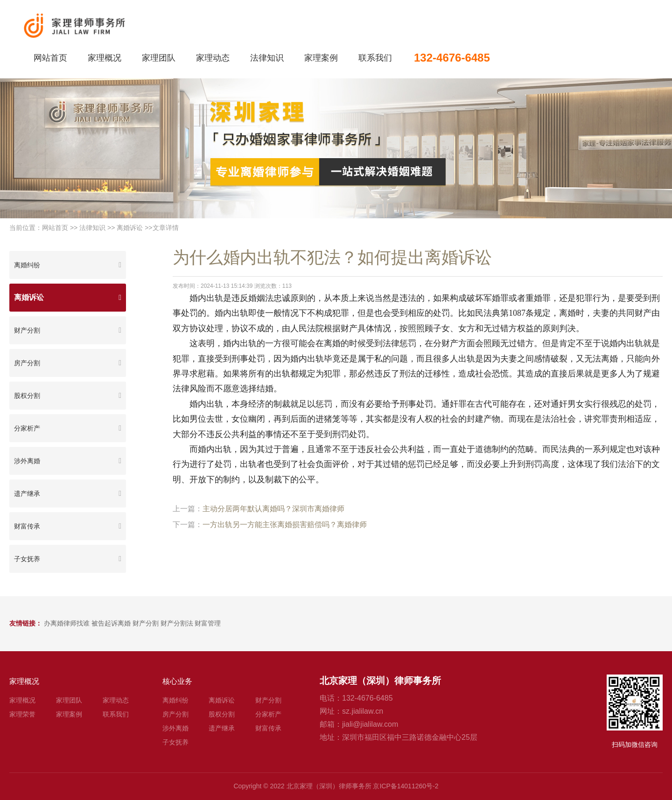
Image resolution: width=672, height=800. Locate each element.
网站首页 (50, 58)
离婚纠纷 (27, 265)
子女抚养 (27, 559)
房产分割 (27, 363)
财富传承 (27, 526)
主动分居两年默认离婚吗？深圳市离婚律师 (273, 509)
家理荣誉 (22, 714)
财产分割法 (177, 623)
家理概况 (105, 58)
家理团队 (159, 58)
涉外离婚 (27, 461)
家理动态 (213, 58)
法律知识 (267, 58)
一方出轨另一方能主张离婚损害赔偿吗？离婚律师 (285, 525)
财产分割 (27, 330)
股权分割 (27, 396)
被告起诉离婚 (111, 623)
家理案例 (321, 58)
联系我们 (375, 58)
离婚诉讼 (130, 228)
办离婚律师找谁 (67, 623)
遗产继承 (27, 494)
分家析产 (27, 428)
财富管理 (208, 623)
